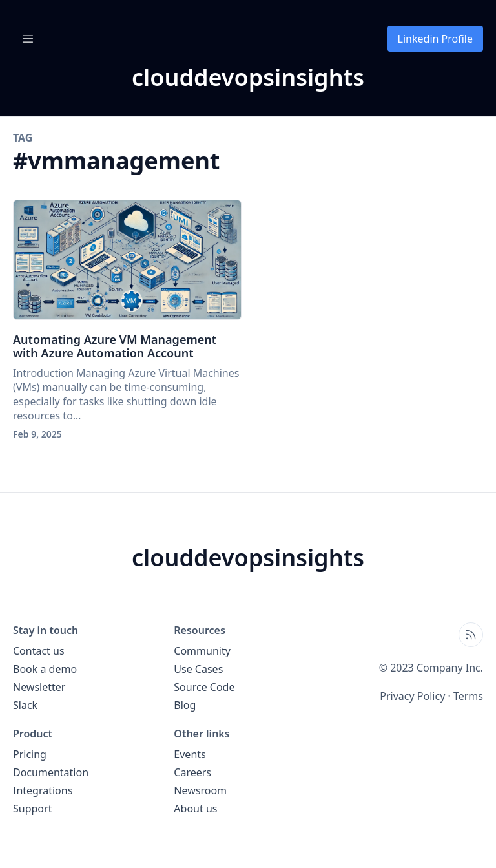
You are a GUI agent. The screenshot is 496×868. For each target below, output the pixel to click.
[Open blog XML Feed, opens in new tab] (471, 635)
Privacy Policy (412, 696)
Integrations (43, 790)
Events (190, 754)
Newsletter (39, 687)
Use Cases (198, 669)
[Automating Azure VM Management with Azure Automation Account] (127, 260)
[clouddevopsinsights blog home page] (248, 78)
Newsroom (200, 790)
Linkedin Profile (435, 39)
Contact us (39, 651)
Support (32, 809)
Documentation (51, 772)
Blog (185, 705)
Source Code (204, 687)
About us (195, 809)
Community (202, 651)
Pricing (30, 754)
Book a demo (45, 669)
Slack (25, 705)
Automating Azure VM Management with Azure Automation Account (115, 346)
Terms (468, 696)
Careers (192, 772)
